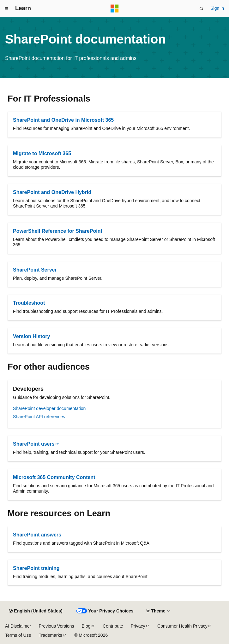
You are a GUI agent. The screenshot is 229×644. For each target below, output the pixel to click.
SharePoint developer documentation (49, 408)
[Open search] (202, 9)
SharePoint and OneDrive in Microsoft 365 (63, 120)
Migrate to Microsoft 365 (42, 153)
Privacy (138, 626)
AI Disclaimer (18, 626)
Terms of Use (18, 635)
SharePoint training (36, 568)
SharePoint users (34, 444)
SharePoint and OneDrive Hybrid (52, 192)
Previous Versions (56, 626)
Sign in (217, 8)
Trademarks (50, 635)
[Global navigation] (6, 9)
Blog (86, 626)
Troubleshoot (29, 303)
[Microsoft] (115, 9)
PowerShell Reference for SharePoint (58, 231)
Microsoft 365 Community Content (54, 477)
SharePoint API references (39, 417)
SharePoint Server (35, 270)
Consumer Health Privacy (182, 626)
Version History (31, 336)
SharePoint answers (37, 535)
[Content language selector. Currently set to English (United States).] (36, 611)
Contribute (113, 626)
